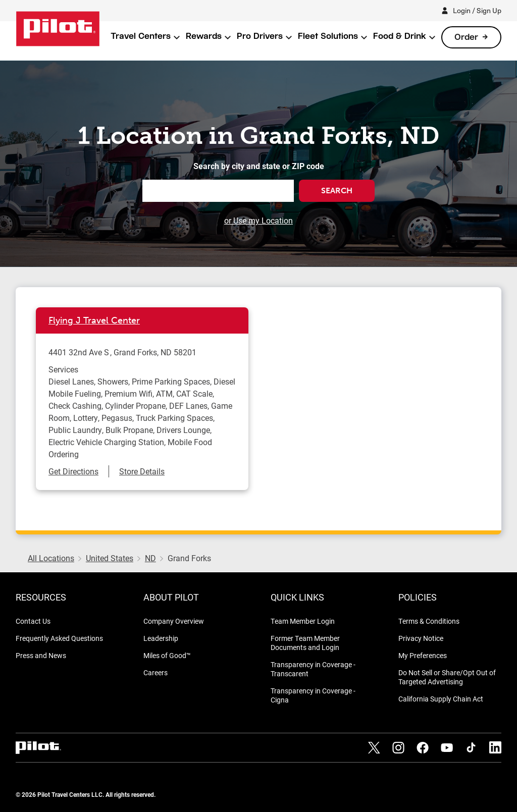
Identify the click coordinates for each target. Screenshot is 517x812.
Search (337, 191)
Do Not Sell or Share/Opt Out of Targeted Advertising (447, 677)
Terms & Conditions (429, 621)
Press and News (41, 655)
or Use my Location (258, 220)
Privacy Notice (421, 638)
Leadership (161, 638)
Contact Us (33, 621)
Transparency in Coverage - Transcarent (313, 669)
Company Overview (174, 621)
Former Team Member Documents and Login (305, 643)
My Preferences (423, 655)
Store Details (142, 471)
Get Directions (73, 471)
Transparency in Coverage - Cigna (313, 695)
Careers (156, 672)
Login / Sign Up (477, 10)
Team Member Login (303, 621)
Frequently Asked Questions (59, 638)
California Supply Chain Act (441, 699)
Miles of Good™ (167, 655)
